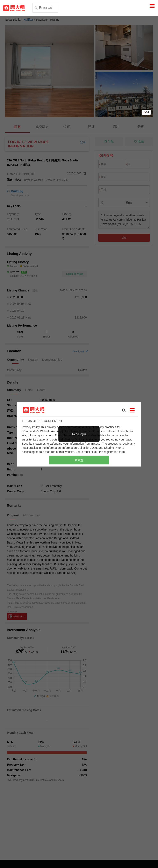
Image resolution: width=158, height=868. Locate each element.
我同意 (79, 460)
